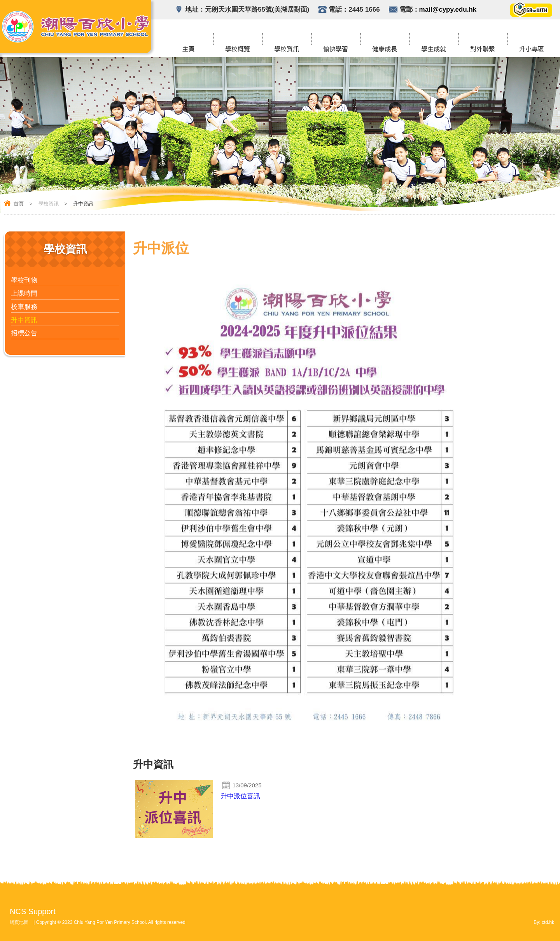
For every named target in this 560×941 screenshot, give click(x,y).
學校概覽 (238, 50)
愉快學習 (336, 50)
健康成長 (385, 50)
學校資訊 (287, 50)
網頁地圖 (19, 922)
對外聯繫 (483, 50)
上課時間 (24, 294)
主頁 (189, 50)
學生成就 (434, 50)
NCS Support (33, 911)
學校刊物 (24, 280)
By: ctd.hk (544, 922)
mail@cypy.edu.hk (448, 10)
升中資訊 (24, 320)
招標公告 (24, 333)
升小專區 (532, 50)
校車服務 (24, 307)
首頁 (19, 204)
